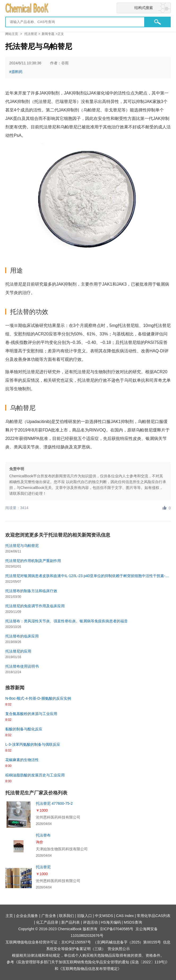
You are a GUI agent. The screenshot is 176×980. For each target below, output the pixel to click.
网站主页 (12, 34)
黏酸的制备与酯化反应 (24, 729)
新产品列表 (71, 922)
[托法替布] (19, 846)
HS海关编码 (111, 922)
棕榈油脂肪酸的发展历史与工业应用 (35, 775)
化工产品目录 (47, 922)
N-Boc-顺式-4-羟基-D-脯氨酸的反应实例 (38, 698)
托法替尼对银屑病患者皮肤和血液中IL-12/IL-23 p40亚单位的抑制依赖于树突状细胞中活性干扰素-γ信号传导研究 (88, 576)
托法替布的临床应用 (22, 636)
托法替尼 (31, 34)
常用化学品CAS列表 (154, 916)
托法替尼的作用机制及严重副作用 (33, 561)
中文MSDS (104, 916)
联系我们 (67, 916)
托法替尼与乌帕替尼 (22, 546)
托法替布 (43, 835)
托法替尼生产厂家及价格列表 (36, 793)
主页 (9, 916)
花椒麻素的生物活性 (22, 760)
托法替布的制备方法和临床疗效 (31, 591)
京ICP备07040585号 (117, 929)
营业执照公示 (119, 949)
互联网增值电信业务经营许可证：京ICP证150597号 (48, 942)
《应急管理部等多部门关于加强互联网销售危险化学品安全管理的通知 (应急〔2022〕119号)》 (92, 962)
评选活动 (90, 922)
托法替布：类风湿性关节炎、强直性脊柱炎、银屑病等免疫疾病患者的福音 (67, 621)
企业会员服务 (27, 916)
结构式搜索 (144, 8)
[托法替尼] (19, 878)
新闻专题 (48, 34)
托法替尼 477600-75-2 (54, 803)
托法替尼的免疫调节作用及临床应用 (35, 606)
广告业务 (49, 916)
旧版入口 (85, 916)
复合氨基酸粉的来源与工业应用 (31, 714)
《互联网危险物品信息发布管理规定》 (90, 969)
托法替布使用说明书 (22, 666)
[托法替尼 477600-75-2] (19, 815)
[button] (157, 22)
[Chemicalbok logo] (88, 8)
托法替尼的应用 (18, 651)
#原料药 (16, 72)
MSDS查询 (133, 922)
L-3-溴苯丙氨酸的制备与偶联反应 (33, 744)
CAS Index (125, 916)
